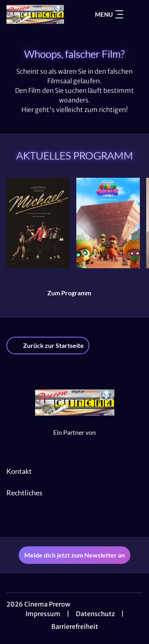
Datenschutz (95, 614)
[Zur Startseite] (35, 14)
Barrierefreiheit (75, 626)
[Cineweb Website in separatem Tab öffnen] (74, 441)
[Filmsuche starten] (135, 14)
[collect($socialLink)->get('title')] (75, 519)
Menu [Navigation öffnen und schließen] (109, 14)
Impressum (43, 614)
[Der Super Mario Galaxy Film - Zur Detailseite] (108, 223)
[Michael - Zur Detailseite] (38, 223)
